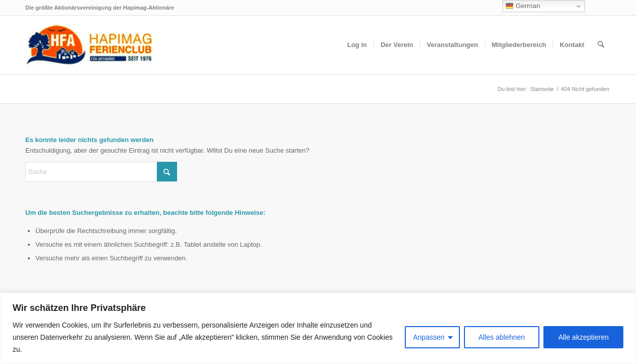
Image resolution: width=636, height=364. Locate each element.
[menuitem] (357, 45)
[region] (318, 328)
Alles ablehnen (502, 337)
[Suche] (601, 45)
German (523, 6)
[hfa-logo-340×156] (89, 45)
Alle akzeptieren (583, 337)
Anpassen (429, 337)
